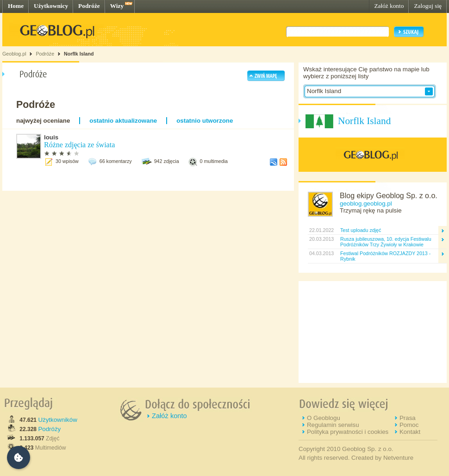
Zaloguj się (428, 6)
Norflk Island (79, 54)
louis (51, 137)
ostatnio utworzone (205, 121)
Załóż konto (389, 6)
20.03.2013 (321, 239)
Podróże (89, 6)
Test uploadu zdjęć (361, 230)
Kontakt (410, 432)
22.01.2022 (321, 230)
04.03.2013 (321, 253)
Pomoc (409, 425)
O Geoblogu (324, 418)
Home (16, 6)
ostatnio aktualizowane (123, 121)
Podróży (49, 429)
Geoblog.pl (14, 54)
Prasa (408, 418)
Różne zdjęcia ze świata (79, 145)
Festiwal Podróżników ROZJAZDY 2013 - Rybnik (385, 256)
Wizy (117, 6)
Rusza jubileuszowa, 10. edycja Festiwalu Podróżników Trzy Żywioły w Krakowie (386, 242)
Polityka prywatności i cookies (348, 432)
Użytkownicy (51, 6)
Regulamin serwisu (333, 425)
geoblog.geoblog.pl (366, 204)
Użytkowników (57, 420)
